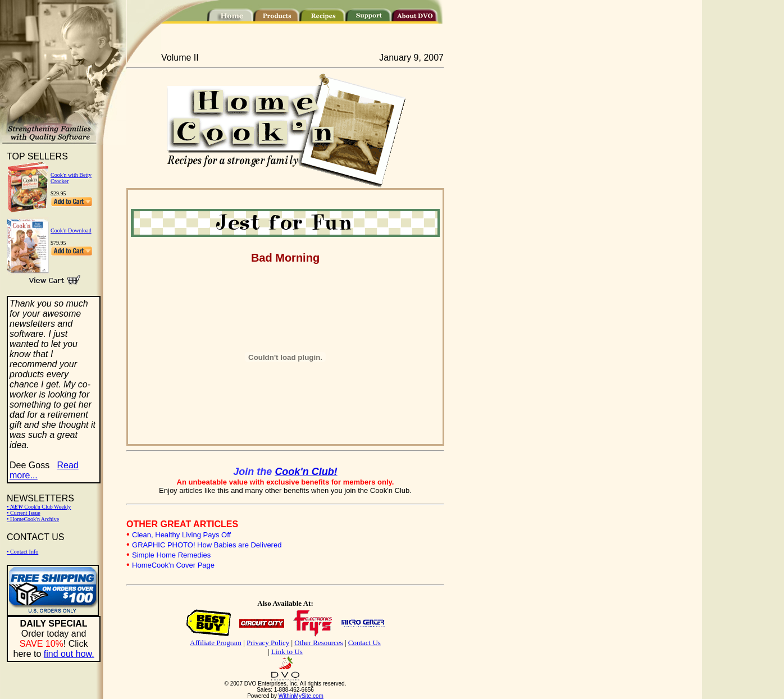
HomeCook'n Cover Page (173, 565)
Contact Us (364, 643)
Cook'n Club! (306, 472)
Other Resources (318, 643)
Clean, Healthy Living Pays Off (181, 535)
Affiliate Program (216, 643)
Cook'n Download (71, 230)
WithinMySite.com (301, 696)
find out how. (69, 654)
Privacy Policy (268, 643)
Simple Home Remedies (171, 555)
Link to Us (287, 652)
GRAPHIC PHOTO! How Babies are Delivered (207, 545)
